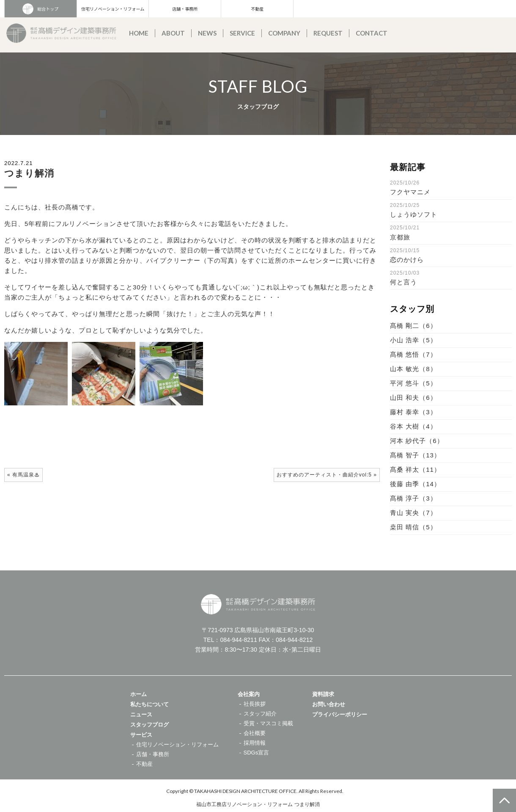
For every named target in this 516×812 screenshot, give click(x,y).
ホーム (139, 694)
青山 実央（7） (413, 513)
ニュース (141, 714)
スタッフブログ (150, 725)
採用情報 (255, 743)
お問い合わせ (329, 704)
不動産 (257, 9)
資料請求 (323, 694)
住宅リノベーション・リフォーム (113, 9)
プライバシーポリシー (340, 714)
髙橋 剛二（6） (413, 326)
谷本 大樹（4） (413, 426)
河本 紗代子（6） (417, 441)
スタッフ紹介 (260, 714)
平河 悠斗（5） (413, 383)
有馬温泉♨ (26, 475)
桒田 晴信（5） (413, 527)
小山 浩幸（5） (413, 340)
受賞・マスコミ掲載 (268, 723)
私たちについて (150, 704)
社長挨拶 (255, 704)
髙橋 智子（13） (415, 455)
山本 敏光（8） (413, 369)
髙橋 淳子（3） (413, 498)
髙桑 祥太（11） (415, 469)
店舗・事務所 (185, 9)
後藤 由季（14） (415, 484)
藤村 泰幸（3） (413, 412)
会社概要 (255, 733)
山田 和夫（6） (413, 398)
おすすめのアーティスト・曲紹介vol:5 (324, 475)
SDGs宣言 (257, 753)
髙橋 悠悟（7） (413, 354)
